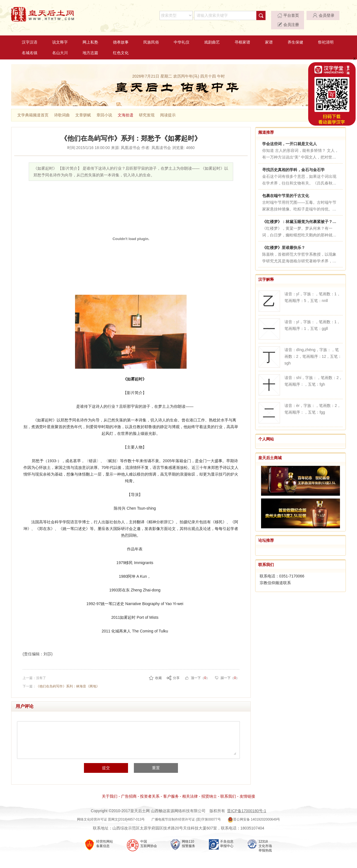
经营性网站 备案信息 (105, 837)
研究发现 (147, 108)
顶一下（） (200, 671)
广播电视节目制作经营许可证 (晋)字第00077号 (186, 812)
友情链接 (247, 789)
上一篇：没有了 (34, 671)
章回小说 (104, 108)
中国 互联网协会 (149, 837)
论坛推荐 (266, 533)
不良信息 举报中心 (227, 837)
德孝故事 (121, 35)
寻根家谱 (242, 35)
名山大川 (60, 45)
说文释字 (60, 35)
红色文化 (121, 45)
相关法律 (190, 789)
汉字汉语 (30, 35)
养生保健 (295, 35)
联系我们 (266, 558)
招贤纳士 (209, 789)
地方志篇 (90, 45)
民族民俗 (151, 35)
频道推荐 (266, 125)
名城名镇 (30, 45)
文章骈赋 (83, 108)
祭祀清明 (326, 35)
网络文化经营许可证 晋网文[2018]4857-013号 (111, 812)
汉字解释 (266, 272)
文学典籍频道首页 (33, 108)
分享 (176, 671)
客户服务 (171, 789)
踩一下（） (230, 671)
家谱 (269, 35)
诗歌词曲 (62, 108)
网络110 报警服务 (189, 837)
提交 (108, 761)
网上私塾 (90, 35)
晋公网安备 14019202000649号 (254, 812)
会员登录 (295, 15)
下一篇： (61, 679)
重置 (154, 761)
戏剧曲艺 (212, 35)
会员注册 (329, 15)
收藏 (158, 671)
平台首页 (261, 15)
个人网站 (266, 432)
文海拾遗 (126, 108)
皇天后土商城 (270, 450)
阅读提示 (168, 108)
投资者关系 (150, 789)
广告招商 (129, 789)
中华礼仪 (182, 35)
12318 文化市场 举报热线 (265, 839)
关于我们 (110, 789)
